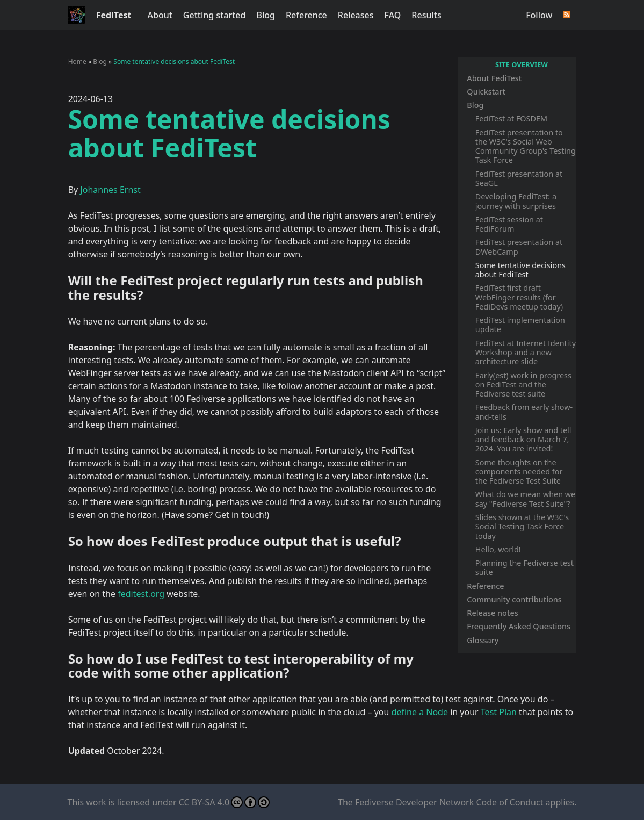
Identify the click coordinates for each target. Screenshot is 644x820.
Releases (356, 15)
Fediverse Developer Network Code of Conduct (449, 802)
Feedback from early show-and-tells (524, 412)
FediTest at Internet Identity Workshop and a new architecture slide (526, 353)
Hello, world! (498, 549)
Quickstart (486, 92)
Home (77, 62)
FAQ (393, 15)
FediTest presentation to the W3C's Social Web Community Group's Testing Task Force (526, 146)
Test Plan (499, 712)
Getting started (215, 15)
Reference (306, 15)
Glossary (483, 640)
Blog (265, 15)
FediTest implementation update (520, 325)
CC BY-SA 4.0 (224, 802)
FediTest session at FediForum (509, 224)
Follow (539, 15)
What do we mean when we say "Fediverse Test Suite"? (525, 499)
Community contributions (514, 599)
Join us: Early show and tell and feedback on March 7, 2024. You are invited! (523, 440)
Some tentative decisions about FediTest (520, 270)
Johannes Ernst (110, 190)
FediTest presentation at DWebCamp (519, 247)
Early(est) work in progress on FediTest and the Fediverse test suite (523, 385)
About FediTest (494, 78)
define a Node (420, 712)
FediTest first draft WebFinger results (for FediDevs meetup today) (519, 297)
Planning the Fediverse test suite (524, 567)
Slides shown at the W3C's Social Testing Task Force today (522, 527)
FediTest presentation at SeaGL (519, 178)
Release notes (492, 613)
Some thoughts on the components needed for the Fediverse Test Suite (519, 472)
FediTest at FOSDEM (511, 118)
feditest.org (141, 594)
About (160, 15)
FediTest (114, 15)
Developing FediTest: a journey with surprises (516, 201)
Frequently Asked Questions (519, 626)
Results (426, 15)
